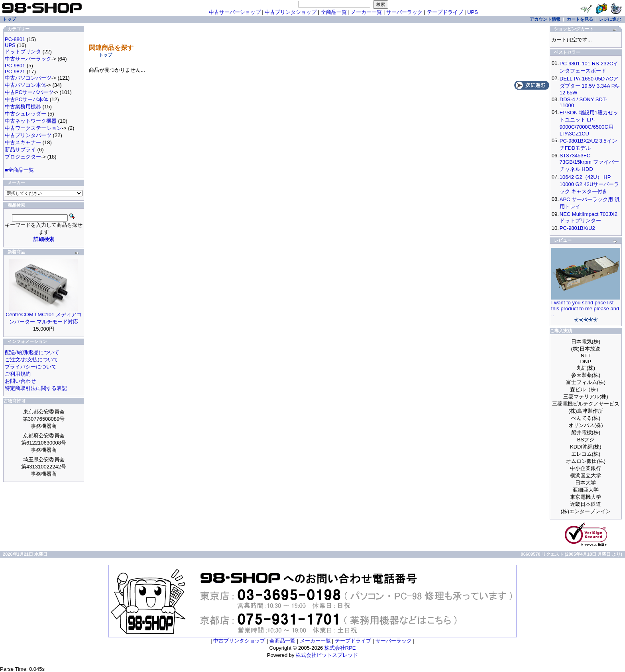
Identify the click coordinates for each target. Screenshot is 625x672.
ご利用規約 (18, 374)
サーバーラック (404, 12)
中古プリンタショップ (291, 12)
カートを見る (580, 19)
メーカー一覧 (366, 12)
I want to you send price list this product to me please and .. (585, 309)
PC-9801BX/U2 (577, 228)
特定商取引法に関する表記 (36, 388)
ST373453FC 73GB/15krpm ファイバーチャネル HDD (589, 162)
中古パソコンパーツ (28, 78)
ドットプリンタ (23, 52)
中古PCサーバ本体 (27, 99)
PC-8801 (15, 39)
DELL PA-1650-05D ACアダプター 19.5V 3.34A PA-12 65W (590, 86)
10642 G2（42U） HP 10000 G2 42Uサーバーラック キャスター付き (590, 184)
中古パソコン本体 (26, 85)
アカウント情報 (545, 19)
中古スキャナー (23, 142)
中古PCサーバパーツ (29, 92)
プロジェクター (23, 157)
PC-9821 (15, 72)
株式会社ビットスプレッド (327, 655)
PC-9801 (15, 66)
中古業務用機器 (23, 107)
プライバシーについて (31, 367)
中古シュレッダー (26, 114)
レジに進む (610, 19)
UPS (473, 12)
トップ (105, 55)
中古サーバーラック (28, 59)
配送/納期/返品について (32, 352)
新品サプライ (20, 150)
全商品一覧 (334, 12)
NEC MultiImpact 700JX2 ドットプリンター (589, 217)
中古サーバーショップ (235, 12)
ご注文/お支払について (31, 360)
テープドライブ (445, 12)
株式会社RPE (340, 648)
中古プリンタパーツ (28, 135)
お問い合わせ (20, 381)
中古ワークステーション (33, 128)
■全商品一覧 (19, 170)
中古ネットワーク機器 (31, 121)
